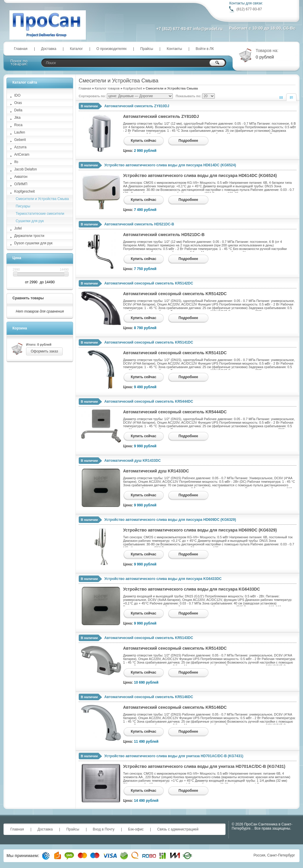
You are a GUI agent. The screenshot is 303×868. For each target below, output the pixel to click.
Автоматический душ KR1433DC (132, 461)
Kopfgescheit (133, 88)
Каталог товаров (107, 88)
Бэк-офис (136, 829)
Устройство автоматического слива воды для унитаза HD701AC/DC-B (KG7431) (174, 756)
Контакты (174, 49)
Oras (18, 103)
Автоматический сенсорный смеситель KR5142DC (149, 283)
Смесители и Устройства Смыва (42, 199)
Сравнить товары (28, 298)
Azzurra (20, 147)
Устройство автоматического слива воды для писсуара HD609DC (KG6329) (170, 520)
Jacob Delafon (26, 169)
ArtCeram (22, 155)
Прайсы (147, 49)
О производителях (112, 49)
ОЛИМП (21, 184)
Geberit (20, 140)
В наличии (89, 106)
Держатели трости (29, 236)
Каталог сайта (25, 82)
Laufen (20, 132)
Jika (17, 118)
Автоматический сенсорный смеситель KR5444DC (149, 402)
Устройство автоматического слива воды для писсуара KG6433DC (163, 579)
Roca (18, 125)
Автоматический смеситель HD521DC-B (139, 224)
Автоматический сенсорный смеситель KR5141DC (149, 342)
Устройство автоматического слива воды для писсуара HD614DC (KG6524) (170, 165)
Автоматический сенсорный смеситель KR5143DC (149, 638)
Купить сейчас (144, 141)
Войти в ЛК (205, 49)
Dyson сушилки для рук (33, 243)
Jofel (18, 228)
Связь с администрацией (178, 829)
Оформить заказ (44, 351)
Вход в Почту (104, 829)
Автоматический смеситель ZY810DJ (137, 106)
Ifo (16, 162)
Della (18, 110)
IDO (17, 95)
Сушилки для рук (30, 221)
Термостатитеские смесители (40, 214)
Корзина (20, 328)
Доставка (49, 49)
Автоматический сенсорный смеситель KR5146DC (149, 697)
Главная (21, 49)
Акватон (21, 177)
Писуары (23, 206)
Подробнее (188, 141)
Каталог (76, 49)
